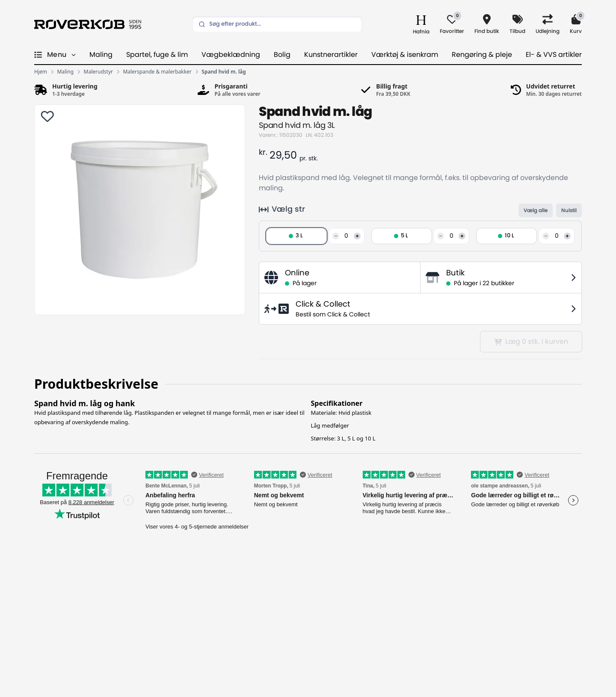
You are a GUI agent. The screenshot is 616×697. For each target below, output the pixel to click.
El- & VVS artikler (554, 55)
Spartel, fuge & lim (157, 55)
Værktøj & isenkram (405, 55)
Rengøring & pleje (482, 55)
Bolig (282, 55)
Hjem (41, 72)
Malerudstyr (98, 72)
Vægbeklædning (231, 55)
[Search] (277, 24)
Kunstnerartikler (331, 55)
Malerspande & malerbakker (157, 72)
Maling (101, 55)
